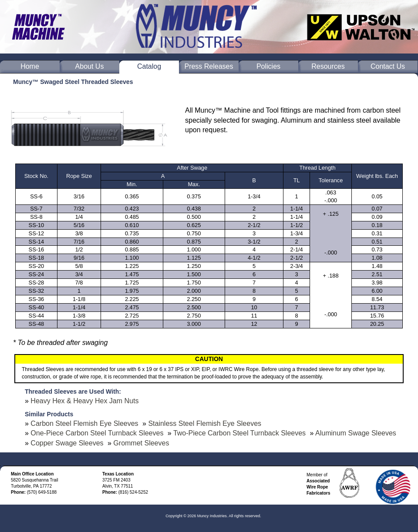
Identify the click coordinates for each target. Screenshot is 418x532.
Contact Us (388, 66)
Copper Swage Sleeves (67, 443)
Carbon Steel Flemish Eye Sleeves (84, 423)
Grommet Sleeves (141, 443)
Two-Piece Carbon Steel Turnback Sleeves (239, 433)
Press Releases (209, 66)
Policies (268, 66)
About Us (90, 66)
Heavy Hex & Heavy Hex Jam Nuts (84, 401)
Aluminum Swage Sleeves (356, 433)
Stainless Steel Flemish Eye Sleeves (205, 423)
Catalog (149, 66)
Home (30, 66)
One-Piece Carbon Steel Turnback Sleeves (97, 433)
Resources (328, 66)
